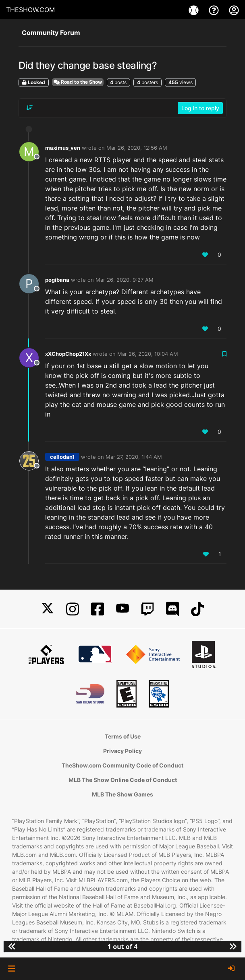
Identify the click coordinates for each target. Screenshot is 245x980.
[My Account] (234, 10)
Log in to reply (200, 108)
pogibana (57, 280)
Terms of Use (123, 736)
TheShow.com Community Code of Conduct (122, 765)
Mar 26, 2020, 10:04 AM (148, 354)
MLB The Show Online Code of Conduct (123, 780)
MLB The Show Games (122, 794)
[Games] (195, 10)
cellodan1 (62, 457)
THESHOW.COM (30, 10)
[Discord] (172, 609)
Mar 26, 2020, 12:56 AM (137, 148)
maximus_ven (63, 148)
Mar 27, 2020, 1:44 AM (134, 457)
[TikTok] (197, 609)
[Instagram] (73, 609)
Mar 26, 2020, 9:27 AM (125, 280)
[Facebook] (98, 609)
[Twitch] (147, 609)
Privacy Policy (122, 751)
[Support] (215, 10)
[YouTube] (122, 609)
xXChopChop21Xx (68, 354)
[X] (48, 609)
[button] (11, 969)
